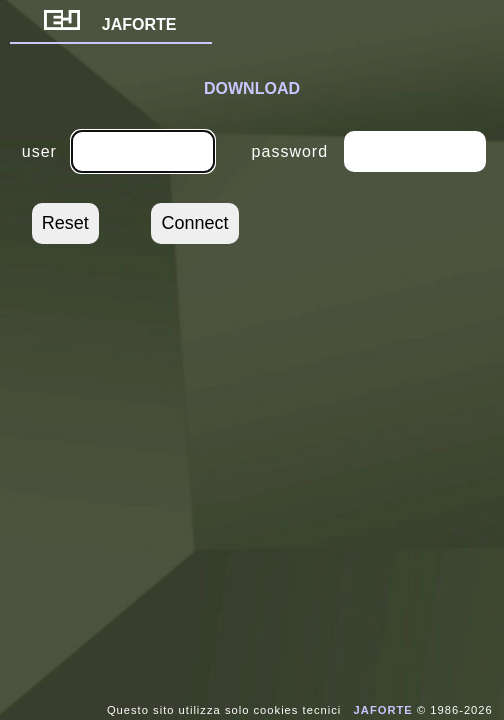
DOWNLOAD (252, 88)
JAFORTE (110, 24)
